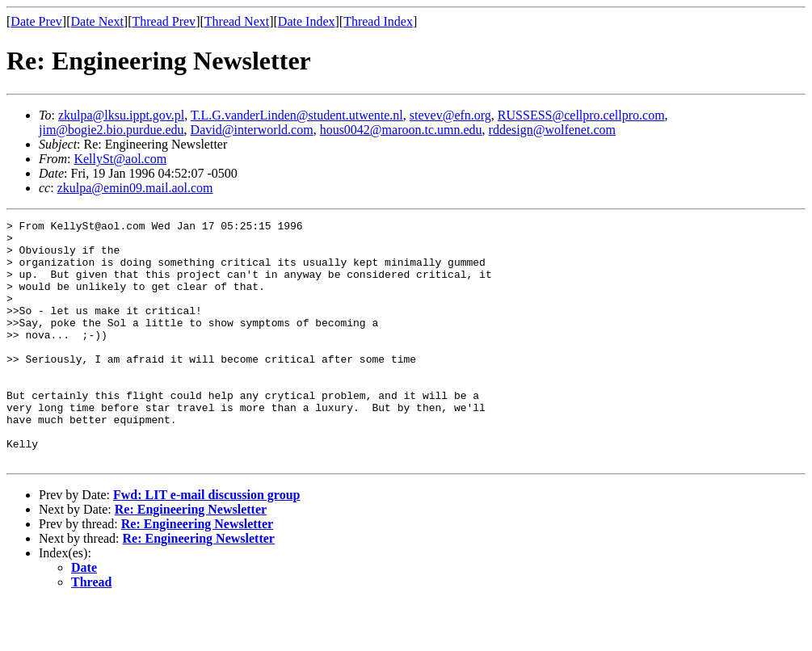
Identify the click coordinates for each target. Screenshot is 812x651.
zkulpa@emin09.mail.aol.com (135, 188)
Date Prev (36, 21)
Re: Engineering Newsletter (191, 558)
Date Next (97, 21)
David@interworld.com (252, 130)
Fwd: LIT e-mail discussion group (206, 543)
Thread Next (237, 21)
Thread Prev (164, 21)
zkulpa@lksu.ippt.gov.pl (121, 115)
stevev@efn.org (450, 115)
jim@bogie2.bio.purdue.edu (111, 130)
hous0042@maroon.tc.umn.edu (401, 130)
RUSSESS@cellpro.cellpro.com (581, 115)
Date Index (307, 21)
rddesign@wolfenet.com (552, 130)
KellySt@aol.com (120, 159)
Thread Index (378, 21)
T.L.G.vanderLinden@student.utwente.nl (297, 115)
